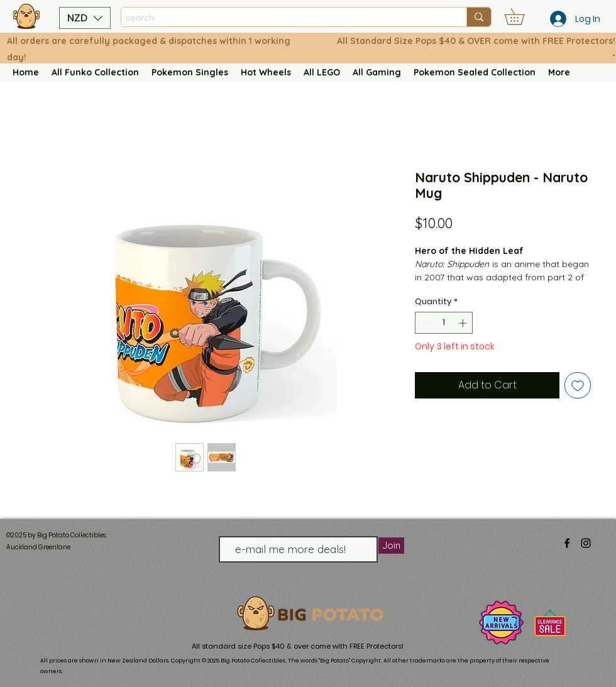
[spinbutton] (444, 323)
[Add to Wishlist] (578, 385)
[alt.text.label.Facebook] (567, 543)
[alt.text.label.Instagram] (586, 543)
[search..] (283, 18)
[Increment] (464, 323)
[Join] (391, 546)
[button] (85, 18)
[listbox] (85, 18)
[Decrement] (424, 323)
